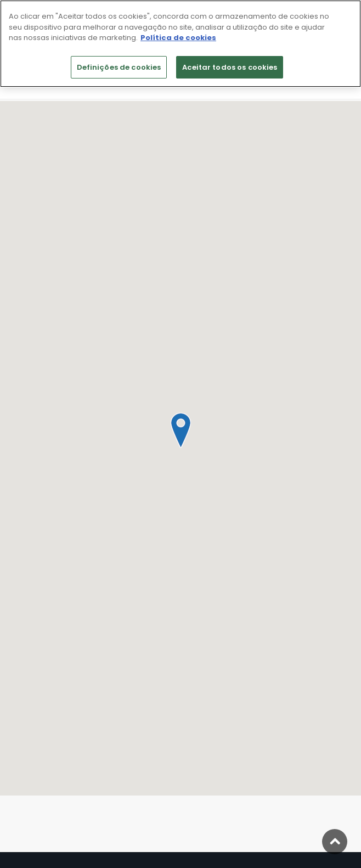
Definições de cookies (119, 67)
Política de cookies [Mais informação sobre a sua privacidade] (178, 38)
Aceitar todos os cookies (230, 67)
